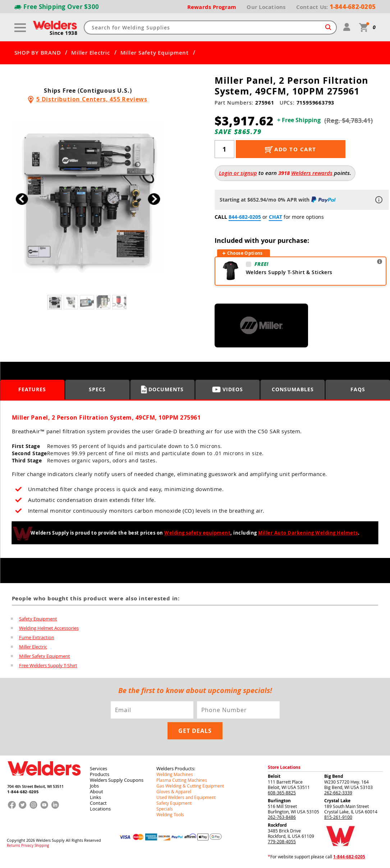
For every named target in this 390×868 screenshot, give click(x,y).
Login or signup (238, 173)
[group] (88, 197)
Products (100, 774)
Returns (13, 846)
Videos (228, 389)
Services (98, 768)
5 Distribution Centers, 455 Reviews (92, 99)
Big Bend (334, 776)
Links (95, 797)
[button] (154, 199)
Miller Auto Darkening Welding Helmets (308, 533)
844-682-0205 (245, 217)
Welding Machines (175, 774)
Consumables (293, 389)
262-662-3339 (338, 793)
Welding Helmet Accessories (49, 628)
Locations (100, 809)
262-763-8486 (282, 817)
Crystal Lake (337, 801)
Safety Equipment (38, 619)
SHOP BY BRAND (38, 53)
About (97, 791)
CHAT (276, 217)
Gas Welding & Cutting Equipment (190, 786)
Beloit (274, 776)
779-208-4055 (282, 841)
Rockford (277, 825)
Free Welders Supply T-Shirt (48, 665)
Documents (162, 389)
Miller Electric (90, 53)
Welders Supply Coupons (117, 780)
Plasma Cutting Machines (182, 780)
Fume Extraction (37, 637)
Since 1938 (64, 33)
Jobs (94, 786)
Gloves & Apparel (174, 791)
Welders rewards (312, 173)
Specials (165, 809)
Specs (97, 389)
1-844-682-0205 (23, 792)
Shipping (42, 846)
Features (32, 389)
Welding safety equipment (197, 533)
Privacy (27, 846)
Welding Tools (170, 814)
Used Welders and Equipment (186, 797)
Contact (98, 803)
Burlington (279, 801)
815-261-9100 (338, 817)
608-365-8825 (282, 793)
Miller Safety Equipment (155, 53)
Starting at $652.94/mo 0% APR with (279, 200)
